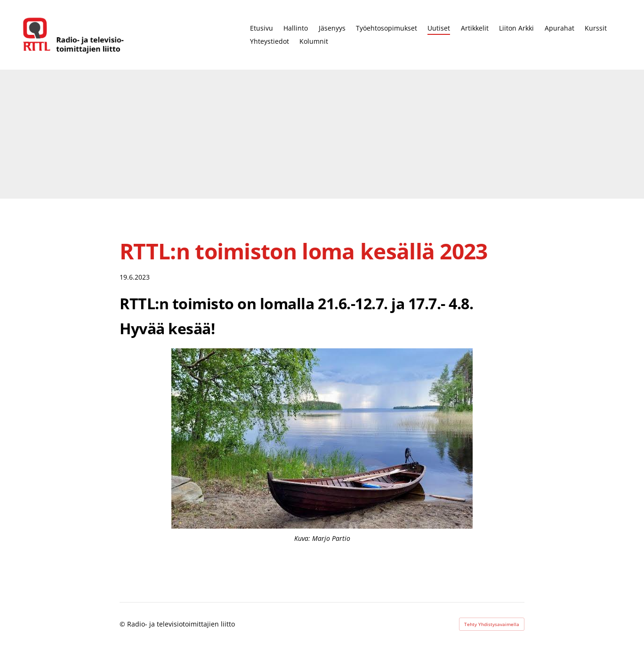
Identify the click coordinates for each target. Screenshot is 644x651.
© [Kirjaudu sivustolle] (123, 624)
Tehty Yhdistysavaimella (492, 624)
